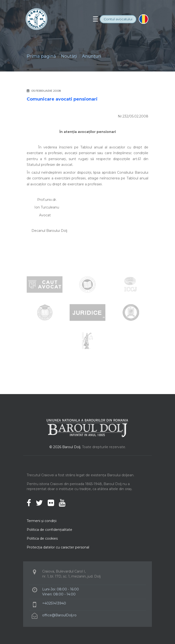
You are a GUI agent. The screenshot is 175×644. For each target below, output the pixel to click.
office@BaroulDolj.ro (59, 615)
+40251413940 (54, 603)
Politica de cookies (42, 538)
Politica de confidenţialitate (49, 530)
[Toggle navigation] (95, 19)
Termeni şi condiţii (42, 521)
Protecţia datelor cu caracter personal (58, 547)
